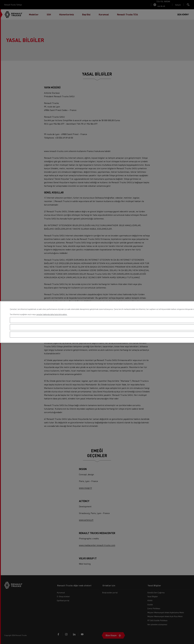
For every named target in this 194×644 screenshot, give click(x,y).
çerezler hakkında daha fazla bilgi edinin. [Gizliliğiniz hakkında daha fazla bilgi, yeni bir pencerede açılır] (52, 314)
